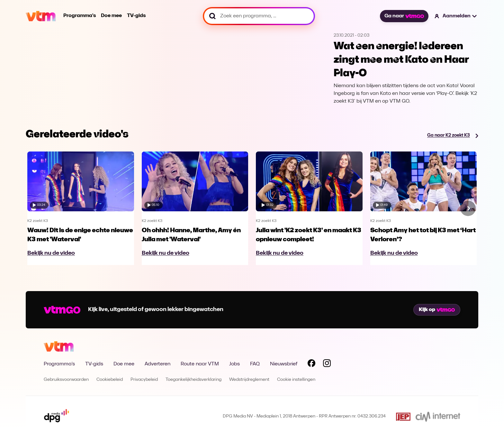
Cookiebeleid (110, 380)
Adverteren (157, 364)
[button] (456, 16)
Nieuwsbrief (284, 364)
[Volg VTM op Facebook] (311, 364)
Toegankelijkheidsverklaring (194, 380)
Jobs (234, 364)
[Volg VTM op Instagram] (327, 364)
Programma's (80, 16)
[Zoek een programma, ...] (259, 16)
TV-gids (136, 16)
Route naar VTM (200, 364)
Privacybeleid (144, 380)
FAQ (255, 364)
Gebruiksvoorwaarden (66, 380)
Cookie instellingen (296, 380)
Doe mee (111, 16)
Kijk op (437, 310)
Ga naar (404, 16)
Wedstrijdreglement (249, 380)
